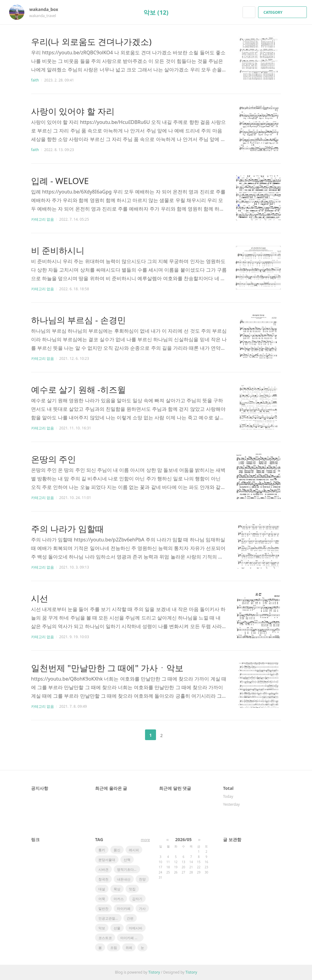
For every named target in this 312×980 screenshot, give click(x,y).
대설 (102, 889)
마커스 (119, 899)
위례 (129, 947)
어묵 (102, 899)
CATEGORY (283, 12)
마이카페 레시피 (132, 938)
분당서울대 (107, 860)
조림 (114, 947)
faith (35, 80)
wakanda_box (47, 9)
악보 (102, 928)
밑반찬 (103, 908)
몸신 (117, 850)
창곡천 (103, 879)
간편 (130, 918)
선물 (117, 928)
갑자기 (137, 899)
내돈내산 (124, 879)
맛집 (132, 889)
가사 (142, 908)
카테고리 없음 (43, 219)
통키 (102, 850)
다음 (177, 735)
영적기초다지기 (129, 869)
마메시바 (136, 928)
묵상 (117, 889)
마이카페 (124, 908)
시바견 (103, 869)
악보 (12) (156, 12)
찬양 (142, 879)
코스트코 (105, 938)
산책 (127, 860)
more (145, 840)
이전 (135, 735)
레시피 (134, 850)
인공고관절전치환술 (110, 918)
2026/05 (183, 839)
